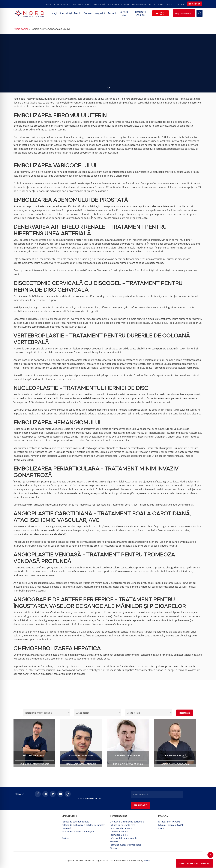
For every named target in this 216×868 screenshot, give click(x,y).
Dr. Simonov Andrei (174, 756)
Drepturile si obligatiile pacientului (127, 822)
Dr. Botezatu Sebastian (80, 756)
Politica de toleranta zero (122, 825)
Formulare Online (119, 835)
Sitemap (114, 848)
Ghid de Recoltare (119, 832)
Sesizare (114, 841)
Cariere (65, 838)
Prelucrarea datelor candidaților (78, 832)
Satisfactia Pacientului (194, 863)
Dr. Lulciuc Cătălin (34, 756)
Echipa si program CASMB (171, 825)
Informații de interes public (124, 838)
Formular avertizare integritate (125, 845)
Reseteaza (185, 713)
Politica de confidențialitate (75, 822)
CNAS (161, 828)
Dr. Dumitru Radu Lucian (127, 756)
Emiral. (147, 861)
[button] (210, 855)
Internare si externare (121, 828)
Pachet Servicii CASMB (169, 822)
